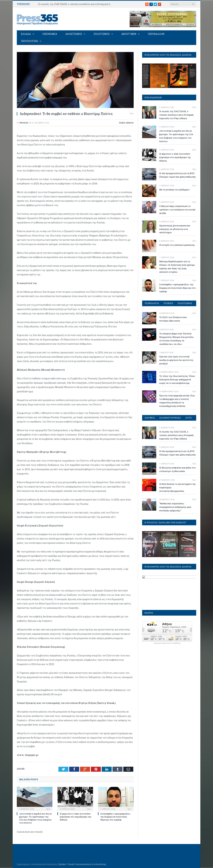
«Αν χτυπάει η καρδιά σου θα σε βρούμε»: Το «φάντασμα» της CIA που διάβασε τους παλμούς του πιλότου (35, 818)
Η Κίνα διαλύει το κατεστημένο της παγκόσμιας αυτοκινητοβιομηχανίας (177, 487)
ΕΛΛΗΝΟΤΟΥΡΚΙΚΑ (170, 418)
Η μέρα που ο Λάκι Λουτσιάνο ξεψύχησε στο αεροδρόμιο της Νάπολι (76, 816)
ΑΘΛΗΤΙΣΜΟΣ (74, 34)
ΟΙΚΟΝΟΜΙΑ (50, 34)
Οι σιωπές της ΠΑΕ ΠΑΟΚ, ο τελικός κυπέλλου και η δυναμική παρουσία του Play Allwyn (76, 4)
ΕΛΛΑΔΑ (26, 34)
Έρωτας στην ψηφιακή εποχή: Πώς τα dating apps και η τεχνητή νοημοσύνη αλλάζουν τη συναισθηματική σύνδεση (177, 401)
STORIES (168, 303)
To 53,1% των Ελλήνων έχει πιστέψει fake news (173, 319)
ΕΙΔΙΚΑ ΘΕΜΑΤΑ (126, 123)
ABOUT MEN (129, 34)
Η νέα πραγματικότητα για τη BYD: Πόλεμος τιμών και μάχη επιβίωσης (178, 175)
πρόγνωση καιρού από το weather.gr (167, 643)
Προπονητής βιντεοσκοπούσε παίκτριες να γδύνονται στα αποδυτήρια (175, 229)
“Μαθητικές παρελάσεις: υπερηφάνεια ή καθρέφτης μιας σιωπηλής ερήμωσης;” (175, 507)
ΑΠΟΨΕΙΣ (150, 418)
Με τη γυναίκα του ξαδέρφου (174, 189)
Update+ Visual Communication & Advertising (82, 864)
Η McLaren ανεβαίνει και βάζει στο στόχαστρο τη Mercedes (177, 469)
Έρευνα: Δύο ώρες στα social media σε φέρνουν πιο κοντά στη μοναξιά (176, 360)
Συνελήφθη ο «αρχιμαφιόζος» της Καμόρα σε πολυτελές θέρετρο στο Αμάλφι (115, 816)
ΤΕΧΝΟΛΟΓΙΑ (152, 303)
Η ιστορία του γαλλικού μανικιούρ (177, 245)
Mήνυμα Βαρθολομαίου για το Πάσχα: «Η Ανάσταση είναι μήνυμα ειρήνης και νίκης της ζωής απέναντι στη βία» (177, 266)
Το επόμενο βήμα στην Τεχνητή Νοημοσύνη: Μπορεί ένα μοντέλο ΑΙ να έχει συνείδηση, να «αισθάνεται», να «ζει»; (176, 339)
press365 (24, 123)
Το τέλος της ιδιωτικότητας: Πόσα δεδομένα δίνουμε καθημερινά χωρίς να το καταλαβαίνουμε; (177, 379)
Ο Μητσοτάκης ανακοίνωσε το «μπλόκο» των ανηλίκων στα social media (177, 209)
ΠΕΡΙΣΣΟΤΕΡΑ (29, 41)
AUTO (189, 418)
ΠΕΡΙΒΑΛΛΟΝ (156, 34)
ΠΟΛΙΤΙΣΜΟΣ (102, 34)
